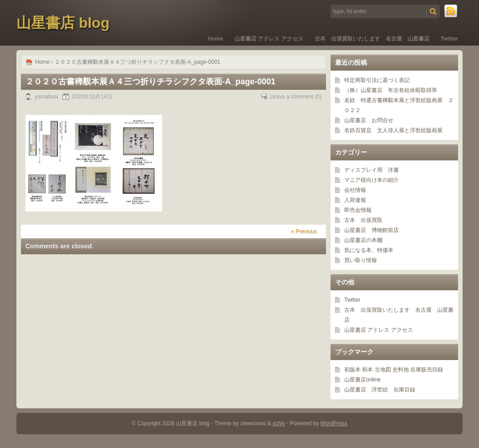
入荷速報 (355, 200)
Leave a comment (292, 97)
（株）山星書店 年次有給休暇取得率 (391, 90)
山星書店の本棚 (363, 240)
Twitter (449, 39)
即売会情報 (358, 210)
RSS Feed (451, 11)
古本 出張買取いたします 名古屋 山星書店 (372, 39)
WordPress (334, 423)
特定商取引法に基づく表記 (377, 80)
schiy (279, 423)
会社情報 (355, 190)
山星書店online (362, 380)
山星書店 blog (63, 23)
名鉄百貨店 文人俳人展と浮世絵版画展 (393, 130)
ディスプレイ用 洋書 (372, 170)
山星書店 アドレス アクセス (269, 39)
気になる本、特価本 (369, 250)
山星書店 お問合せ (369, 120)
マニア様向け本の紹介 (372, 180)
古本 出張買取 (363, 220)
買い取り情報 (361, 260)
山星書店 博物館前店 (372, 230)
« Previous (304, 232)
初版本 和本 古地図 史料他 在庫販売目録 (394, 370)
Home (216, 39)
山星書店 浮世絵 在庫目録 (380, 390)
